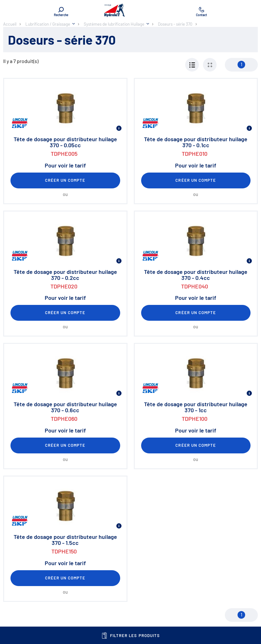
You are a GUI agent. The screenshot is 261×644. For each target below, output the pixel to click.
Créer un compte (65, 180)
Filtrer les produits (130, 635)
